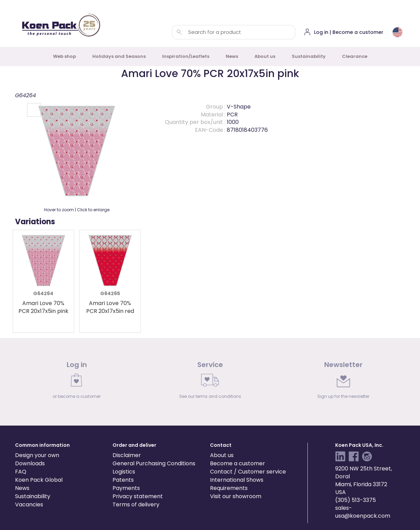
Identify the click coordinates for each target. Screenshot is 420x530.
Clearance (355, 56)
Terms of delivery (136, 504)
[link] (77, 382)
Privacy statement (138, 496)
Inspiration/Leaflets (186, 56)
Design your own (37, 455)
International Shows (237, 480)
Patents (123, 480)
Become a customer (238, 463)
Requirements (229, 488)
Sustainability (309, 56)
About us (265, 56)
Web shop (64, 56)
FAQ (21, 472)
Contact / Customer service (248, 472)
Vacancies (29, 504)
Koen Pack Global (39, 480)
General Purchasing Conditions (154, 463)
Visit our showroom (236, 496)
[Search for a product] (179, 32)
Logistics (124, 472)
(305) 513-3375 (356, 500)
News (232, 56)
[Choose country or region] (397, 32)
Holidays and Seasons (119, 56)
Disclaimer (127, 455)
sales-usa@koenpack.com (363, 512)
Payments (126, 488)
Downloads (30, 463)
